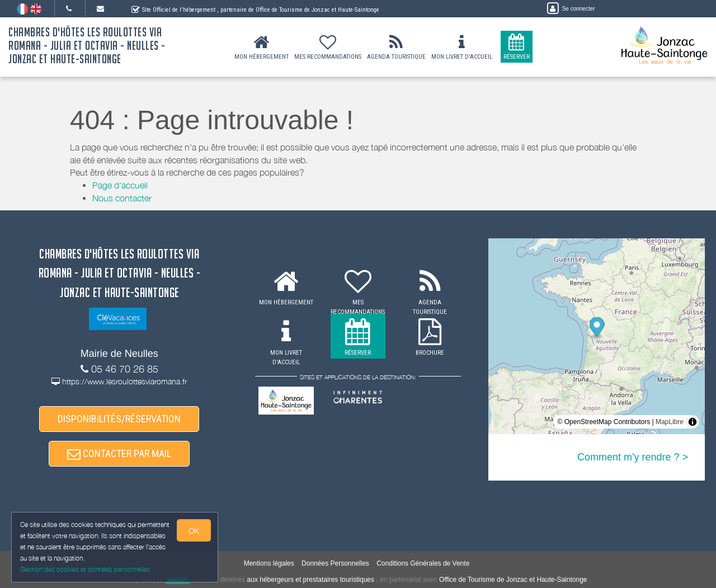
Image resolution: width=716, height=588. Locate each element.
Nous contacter (122, 198)
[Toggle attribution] (693, 422)
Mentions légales (269, 563)
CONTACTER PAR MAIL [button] (119, 453)
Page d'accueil (120, 185)
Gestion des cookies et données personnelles (85, 569)
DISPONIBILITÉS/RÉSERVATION (119, 419)
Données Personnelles (335, 563)
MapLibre (670, 422)
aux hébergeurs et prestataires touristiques (311, 580)
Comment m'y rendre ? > (633, 457)
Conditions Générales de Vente (423, 563)
